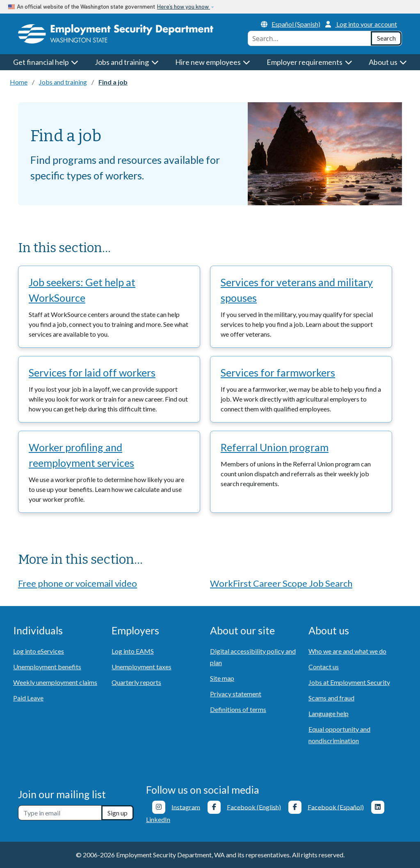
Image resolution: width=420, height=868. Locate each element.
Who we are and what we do (347, 651)
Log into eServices (39, 651)
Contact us (324, 667)
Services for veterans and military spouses (297, 290)
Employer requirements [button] (309, 62)
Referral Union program (275, 447)
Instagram (186, 807)
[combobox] (309, 38)
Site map (222, 678)
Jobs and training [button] (127, 62)
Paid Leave (28, 698)
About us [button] (388, 62)
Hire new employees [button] (213, 62)
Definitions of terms (238, 709)
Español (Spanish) (291, 24)
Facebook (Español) (336, 807)
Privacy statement (236, 694)
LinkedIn (158, 819)
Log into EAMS (133, 651)
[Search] (386, 38)
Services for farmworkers (278, 372)
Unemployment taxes (142, 667)
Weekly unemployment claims (55, 682)
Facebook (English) (254, 807)
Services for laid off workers (92, 372)
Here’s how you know (184, 7)
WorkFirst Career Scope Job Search (281, 583)
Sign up (118, 813)
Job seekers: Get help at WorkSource (82, 290)
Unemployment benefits (47, 667)
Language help (329, 713)
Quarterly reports (136, 682)
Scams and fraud (331, 698)
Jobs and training (63, 82)
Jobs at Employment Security (349, 682)
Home (19, 82)
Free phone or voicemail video (78, 583)
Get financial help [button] (46, 62)
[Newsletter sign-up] (60, 813)
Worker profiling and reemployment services (81, 455)
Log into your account (361, 24)
